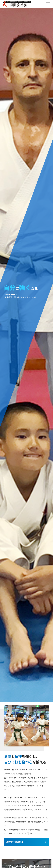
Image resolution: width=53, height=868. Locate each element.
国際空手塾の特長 (15, 842)
